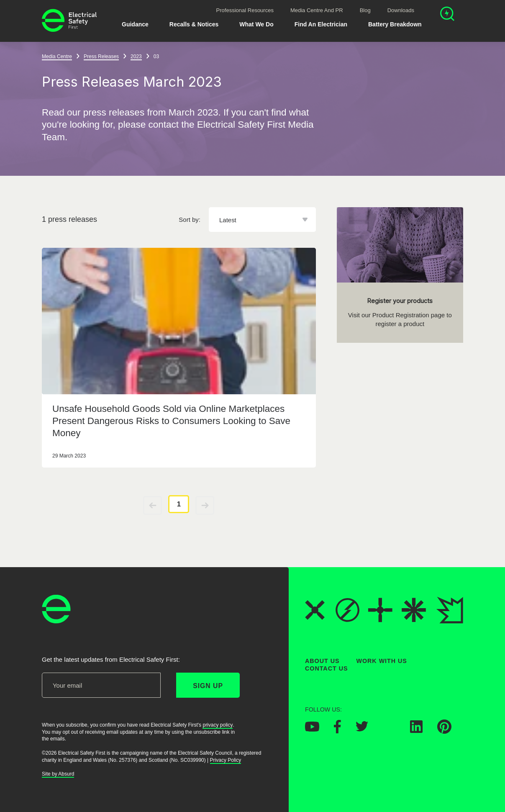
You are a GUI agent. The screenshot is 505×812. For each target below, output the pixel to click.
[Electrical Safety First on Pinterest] (444, 731)
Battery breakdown (395, 24)
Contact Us (326, 668)
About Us (322, 661)
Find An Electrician (321, 24)
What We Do (256, 24)
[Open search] (447, 15)
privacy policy (218, 725)
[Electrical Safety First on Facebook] (337, 730)
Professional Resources (245, 10)
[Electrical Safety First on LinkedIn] (416, 730)
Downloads (401, 10)
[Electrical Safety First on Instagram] (389, 730)
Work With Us (382, 661)
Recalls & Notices (194, 24)
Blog (365, 10)
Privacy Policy (226, 760)
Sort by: (190, 220)
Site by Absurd (58, 774)
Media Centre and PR (317, 10)
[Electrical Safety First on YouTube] (312, 729)
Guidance (135, 24)
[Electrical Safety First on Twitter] (362, 729)
